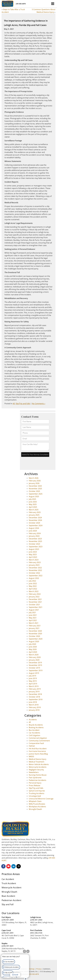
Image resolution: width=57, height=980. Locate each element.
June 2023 (33, 552)
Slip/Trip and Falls (23, 404)
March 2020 (34, 655)
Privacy (39, 969)
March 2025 (34, 510)
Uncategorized (35, 796)
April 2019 (33, 684)
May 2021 (33, 618)
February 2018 (35, 707)
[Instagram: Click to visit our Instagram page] (19, 866)
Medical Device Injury (38, 759)
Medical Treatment (37, 762)
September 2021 (36, 607)
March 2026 (34, 478)
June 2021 (33, 615)
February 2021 (35, 626)
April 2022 (33, 589)
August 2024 (34, 528)
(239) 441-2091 (8, 933)
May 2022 (33, 586)
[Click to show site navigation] (53, 4)
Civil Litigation (34, 735)
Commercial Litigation (38, 738)
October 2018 (34, 697)
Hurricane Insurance (37, 751)
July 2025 (32, 499)
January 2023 (34, 565)
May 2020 (33, 649)
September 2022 (36, 576)
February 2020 (35, 657)
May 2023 (33, 554)
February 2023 (35, 562)
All (14, 404)
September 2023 (36, 547)
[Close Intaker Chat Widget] (28, 951)
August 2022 (34, 578)
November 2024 (35, 520)
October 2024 (34, 523)
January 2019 (34, 692)
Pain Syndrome (35, 778)
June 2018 (33, 702)
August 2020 (34, 641)
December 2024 (35, 518)
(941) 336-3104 (36, 933)
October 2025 (34, 491)
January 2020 (34, 660)
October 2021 (34, 605)
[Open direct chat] (24, 951)
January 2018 (34, 710)
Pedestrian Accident (11, 900)
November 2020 (35, 634)
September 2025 (36, 494)
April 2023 (33, 557)
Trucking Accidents (37, 793)
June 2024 (33, 531)
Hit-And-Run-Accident (38, 749)
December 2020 (35, 631)
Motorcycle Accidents (38, 767)
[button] (21, 4)
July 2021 (32, 612)
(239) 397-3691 (8, 946)
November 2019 (35, 665)
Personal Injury (35, 783)
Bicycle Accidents (36, 725)
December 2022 (35, 568)
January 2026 (34, 483)
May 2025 (33, 504)
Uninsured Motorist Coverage (41, 799)
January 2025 (34, 515)
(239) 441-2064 (36, 920)
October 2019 (34, 668)
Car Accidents (34, 733)
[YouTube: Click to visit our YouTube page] (8, 866)
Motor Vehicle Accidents (39, 764)
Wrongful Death (35, 809)
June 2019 (33, 678)
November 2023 (35, 541)
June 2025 (33, 502)
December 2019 (35, 663)
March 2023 (34, 560)
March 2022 (34, 591)
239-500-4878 (34, 974)
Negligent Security (36, 770)
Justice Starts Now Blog (38, 754)
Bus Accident (34, 730)
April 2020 (33, 652)
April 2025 (33, 507)
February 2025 (35, 512)
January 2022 (34, 597)
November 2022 (35, 570)
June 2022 (33, 583)
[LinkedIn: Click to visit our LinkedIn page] (14, 866)
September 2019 (36, 670)
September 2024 (36, 525)
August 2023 (34, 549)
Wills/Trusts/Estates (37, 804)
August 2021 (34, 610)
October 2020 (34, 636)
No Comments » (39, 404)
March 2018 (34, 705)
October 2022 (34, 573)
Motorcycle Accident (12, 887)
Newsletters (34, 772)
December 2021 (35, 599)
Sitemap (31, 969)
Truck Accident (9, 883)
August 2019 (34, 673)
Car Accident (8, 879)
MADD (31, 756)
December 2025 (35, 486)
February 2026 (35, 481)
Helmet (32, 746)
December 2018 (35, 694)
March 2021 (34, 623)
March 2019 (34, 686)
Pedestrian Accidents (38, 780)
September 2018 (36, 699)
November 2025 (35, 489)
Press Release (34, 785)
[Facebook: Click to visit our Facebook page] (3, 866)
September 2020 (36, 639)
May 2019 (33, 681)
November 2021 (35, 602)
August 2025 (34, 496)
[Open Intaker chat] (26, 979)
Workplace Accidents (37, 807)
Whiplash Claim (35, 801)
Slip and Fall (8, 904)
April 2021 (33, 620)
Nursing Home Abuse (38, 775)
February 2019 (35, 689)
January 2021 (34, 628)
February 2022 (35, 594)
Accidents (33, 720)
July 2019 (32, 676)
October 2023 (34, 544)
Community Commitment (39, 741)
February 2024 (35, 533)
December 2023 (35, 539)
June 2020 (33, 647)
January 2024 (34, 536)
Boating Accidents (36, 727)
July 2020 (32, 644)
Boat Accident (8, 896)
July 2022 (32, 581)
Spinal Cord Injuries (37, 791)
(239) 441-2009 (8, 920)
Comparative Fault (36, 743)
